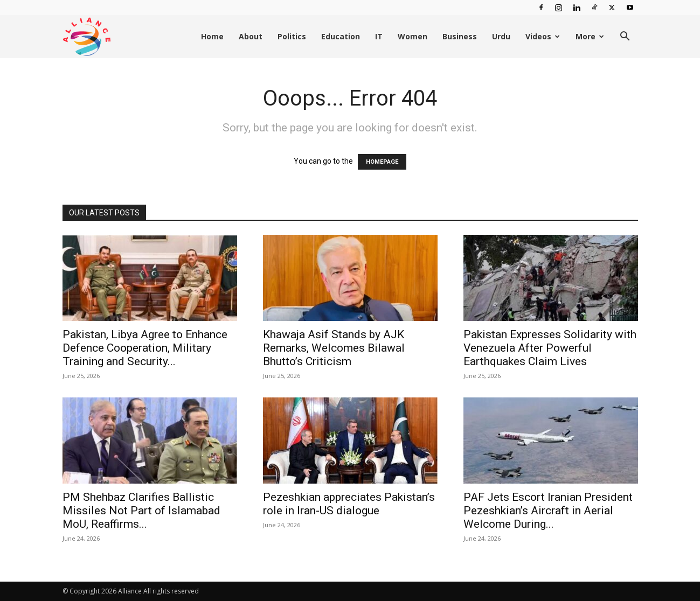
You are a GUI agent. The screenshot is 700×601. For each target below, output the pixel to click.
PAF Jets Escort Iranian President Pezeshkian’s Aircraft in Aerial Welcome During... (548, 511)
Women (413, 36)
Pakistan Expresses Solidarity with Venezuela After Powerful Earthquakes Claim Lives (550, 348)
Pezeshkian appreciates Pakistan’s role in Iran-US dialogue (349, 504)
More (590, 36)
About (251, 36)
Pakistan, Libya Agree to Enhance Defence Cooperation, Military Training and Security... (145, 348)
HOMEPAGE (382, 162)
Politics (292, 36)
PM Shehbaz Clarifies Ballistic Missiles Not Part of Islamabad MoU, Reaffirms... (141, 511)
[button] (625, 37)
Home (212, 36)
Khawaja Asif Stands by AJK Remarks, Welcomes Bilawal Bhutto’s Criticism (334, 348)
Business (460, 36)
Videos (543, 36)
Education (341, 36)
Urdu (501, 36)
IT (379, 36)
